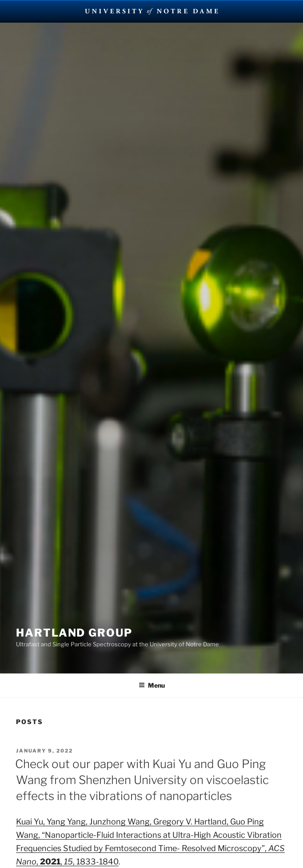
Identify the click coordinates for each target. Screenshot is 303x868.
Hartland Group (74, 633)
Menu (152, 685)
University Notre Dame (152, 11)
